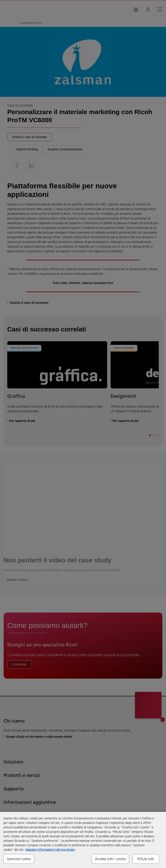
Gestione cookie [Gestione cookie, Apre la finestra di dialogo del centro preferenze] (19, 859)
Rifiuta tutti (146, 859)
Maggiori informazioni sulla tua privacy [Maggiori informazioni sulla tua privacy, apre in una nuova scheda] (50, 850)
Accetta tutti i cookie (110, 859)
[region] (83, 840)
